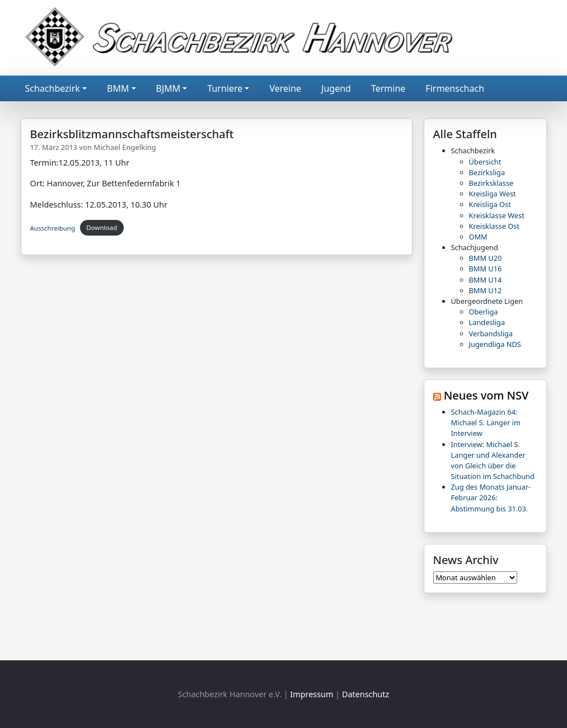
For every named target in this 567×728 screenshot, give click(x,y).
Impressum (311, 694)
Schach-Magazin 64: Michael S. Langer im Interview (486, 422)
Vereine (285, 88)
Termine (388, 88)
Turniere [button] (225, 88)
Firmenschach (455, 88)
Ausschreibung (53, 227)
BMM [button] (118, 88)
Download (102, 227)
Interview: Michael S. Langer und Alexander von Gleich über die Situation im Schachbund (493, 461)
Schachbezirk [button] (53, 88)
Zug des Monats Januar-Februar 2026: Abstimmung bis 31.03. (491, 497)
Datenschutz (365, 694)
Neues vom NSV (486, 395)
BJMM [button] (168, 88)
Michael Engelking (125, 147)
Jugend (336, 88)
